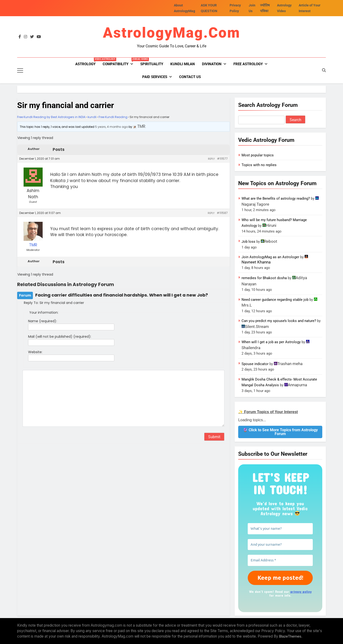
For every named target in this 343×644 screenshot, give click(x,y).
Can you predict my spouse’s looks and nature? (279, 321)
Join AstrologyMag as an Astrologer (270, 257)
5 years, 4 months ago (111, 127)
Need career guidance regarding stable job (275, 300)
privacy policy (301, 592)
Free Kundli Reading (113, 117)
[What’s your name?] (280, 529)
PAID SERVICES (155, 77)
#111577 (222, 159)
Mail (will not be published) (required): (60, 337)
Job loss (248, 242)
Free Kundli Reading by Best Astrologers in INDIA (51, 117)
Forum (25, 295)
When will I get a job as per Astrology (271, 342)
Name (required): (43, 321)
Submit (214, 437)
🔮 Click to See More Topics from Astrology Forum (280, 432)
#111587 (222, 213)
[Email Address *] (280, 560)
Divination (212, 64)
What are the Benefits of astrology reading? (276, 198)
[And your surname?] (280, 545)
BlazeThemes (290, 636)
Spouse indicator (255, 364)
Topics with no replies (259, 165)
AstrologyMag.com (172, 33)
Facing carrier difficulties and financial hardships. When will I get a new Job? (122, 295)
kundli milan (183, 64)
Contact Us (190, 77)
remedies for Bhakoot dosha (264, 278)
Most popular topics (258, 155)
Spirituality (152, 64)
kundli (92, 117)
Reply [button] (211, 159)
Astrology (87, 62)
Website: (35, 352)
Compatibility (120, 62)
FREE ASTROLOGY (248, 64)
